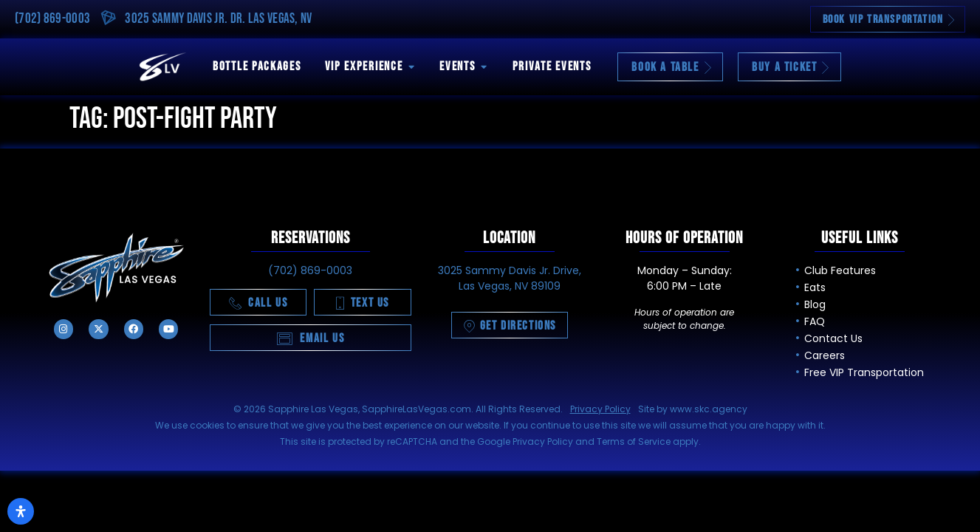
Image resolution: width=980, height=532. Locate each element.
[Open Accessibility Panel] (21, 511)
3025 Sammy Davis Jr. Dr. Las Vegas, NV (218, 19)
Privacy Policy (600, 409)
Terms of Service (634, 441)
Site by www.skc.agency (693, 409)
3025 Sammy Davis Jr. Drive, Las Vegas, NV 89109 (510, 278)
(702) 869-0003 (52, 19)
